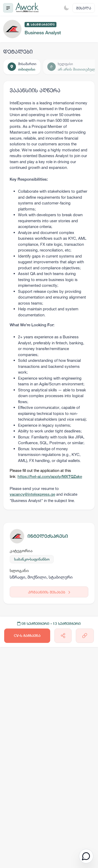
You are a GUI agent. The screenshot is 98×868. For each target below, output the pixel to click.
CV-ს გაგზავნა (27, 636)
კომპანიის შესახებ (49, 592)
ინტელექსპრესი (48, 536)
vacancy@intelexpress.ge (32, 494)
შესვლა (84, 8)
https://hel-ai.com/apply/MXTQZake (50, 476)
